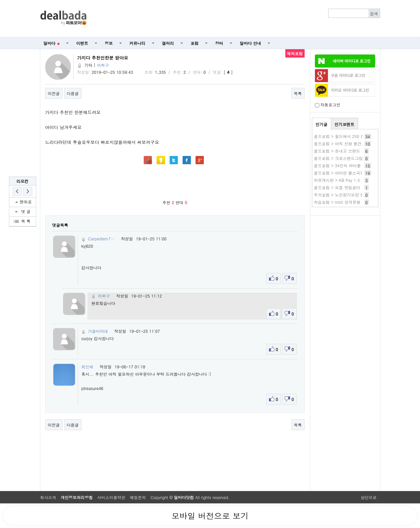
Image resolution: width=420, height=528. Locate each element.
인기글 (322, 124)
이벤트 (82, 43)
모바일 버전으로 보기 (210, 516)
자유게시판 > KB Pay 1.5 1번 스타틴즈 (350, 180)
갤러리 (168, 43)
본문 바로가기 (0, 0)
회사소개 (48, 497)
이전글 (54, 93)
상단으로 (369, 497)
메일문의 (138, 497)
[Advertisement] (237, 19)
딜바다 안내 (250, 43)
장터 (219, 43)
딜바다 (52, 43)
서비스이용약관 (111, 497)
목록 (298, 93)
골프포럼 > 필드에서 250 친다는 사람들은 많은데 (359, 136)
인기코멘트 (345, 124)
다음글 (73, 93)
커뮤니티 (137, 43)
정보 (109, 43)
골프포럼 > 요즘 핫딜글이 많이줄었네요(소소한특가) (361, 187)
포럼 (195, 43)
